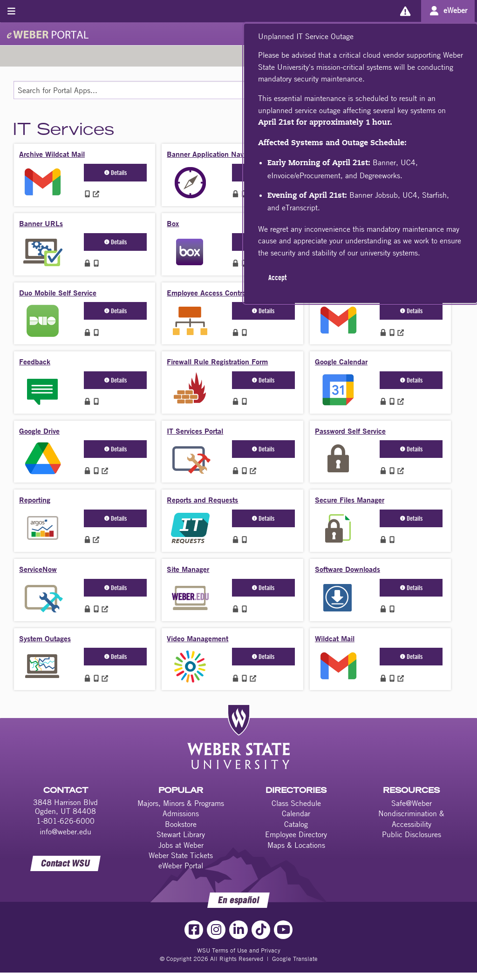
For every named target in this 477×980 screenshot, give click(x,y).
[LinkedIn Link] (238, 930)
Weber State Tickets (181, 855)
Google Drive (39, 431)
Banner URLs (41, 223)
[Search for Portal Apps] (198, 90)
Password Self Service (350, 431)
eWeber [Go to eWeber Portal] (455, 10)
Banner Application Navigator (214, 154)
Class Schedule (296, 803)
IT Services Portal (195, 431)
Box (173, 223)
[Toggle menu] (11, 11)
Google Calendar (341, 361)
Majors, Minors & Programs (181, 803)
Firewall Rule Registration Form (217, 361)
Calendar (296, 813)
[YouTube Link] (283, 930)
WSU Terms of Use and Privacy (239, 950)
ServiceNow (38, 569)
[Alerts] (405, 11)
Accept (277, 277)
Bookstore (181, 824)
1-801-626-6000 (65, 821)
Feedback (35, 361)
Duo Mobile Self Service (58, 292)
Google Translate (295, 959)
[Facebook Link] (194, 930)
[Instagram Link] (216, 930)
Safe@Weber (412, 803)
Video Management (198, 638)
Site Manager (188, 569)
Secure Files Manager (350, 500)
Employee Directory (296, 834)
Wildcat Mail (335, 638)
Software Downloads (348, 569)
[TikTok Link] (261, 930)
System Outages (45, 638)
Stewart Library (181, 834)
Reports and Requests (202, 500)
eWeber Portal (181, 866)
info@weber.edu (65, 832)
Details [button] (116, 172)
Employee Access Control (207, 292)
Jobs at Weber (181, 845)
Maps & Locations (296, 845)
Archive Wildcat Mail (52, 154)
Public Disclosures (412, 834)
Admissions (181, 813)
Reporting (35, 500)
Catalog (296, 824)
